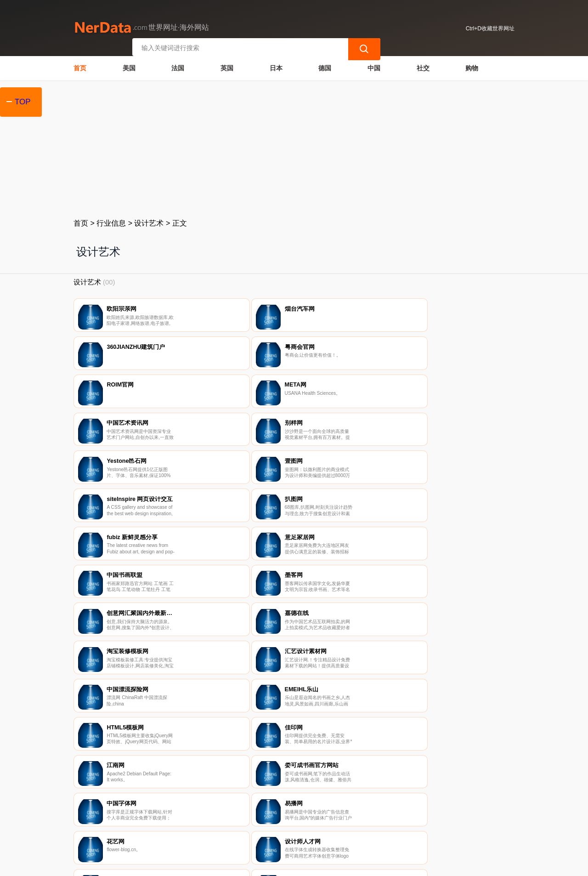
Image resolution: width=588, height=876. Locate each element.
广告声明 (275, 828)
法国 (178, 67)
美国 (129, 67)
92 (339, 662)
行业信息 (111, 222)
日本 (276, 67)
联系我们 (183, 828)
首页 (80, 67)
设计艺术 (149, 222)
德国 (325, 67)
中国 (374, 67)
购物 (472, 67)
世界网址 (236, 863)
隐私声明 (229, 828)
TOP (23, 102)
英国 (227, 67)
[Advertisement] (294, 148)
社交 (423, 67)
